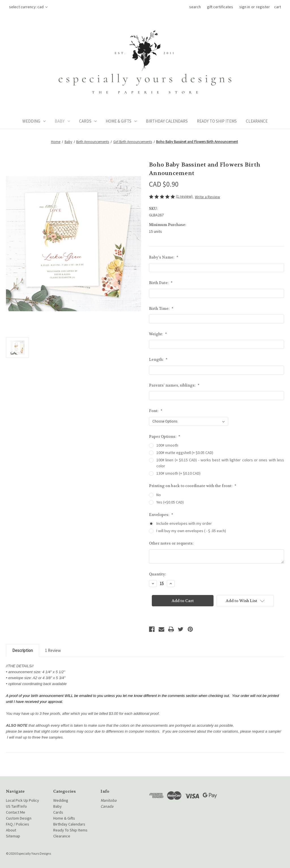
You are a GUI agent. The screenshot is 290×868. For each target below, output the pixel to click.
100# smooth (167, 445)
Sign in (245, 7)
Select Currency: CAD (28, 7)
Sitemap (13, 836)
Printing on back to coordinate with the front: (193, 486)
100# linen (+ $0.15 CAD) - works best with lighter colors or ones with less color (220, 463)
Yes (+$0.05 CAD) (170, 502)
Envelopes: (161, 515)
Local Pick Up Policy (23, 800)
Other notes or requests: (171, 543)
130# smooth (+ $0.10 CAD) (178, 473)
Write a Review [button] (207, 197)
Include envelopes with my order (184, 523)
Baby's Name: (164, 257)
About (11, 830)
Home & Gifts (121, 121)
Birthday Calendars (167, 121)
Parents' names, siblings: (174, 385)
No (159, 495)
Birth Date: (161, 283)
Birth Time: (161, 309)
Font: (156, 411)
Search (195, 7)
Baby (62, 121)
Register (263, 7)
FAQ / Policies (18, 824)
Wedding (34, 121)
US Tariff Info (16, 806)
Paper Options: (165, 437)
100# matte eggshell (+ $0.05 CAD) (185, 453)
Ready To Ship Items (217, 121)
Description (23, 650)
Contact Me (16, 812)
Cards (88, 121)
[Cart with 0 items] (278, 7)
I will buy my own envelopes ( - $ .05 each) (191, 531)
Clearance (257, 121)
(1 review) (185, 196)
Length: (158, 360)
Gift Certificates (220, 7)
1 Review (53, 650)
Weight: (158, 334)
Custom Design (19, 818)
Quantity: (157, 574)
